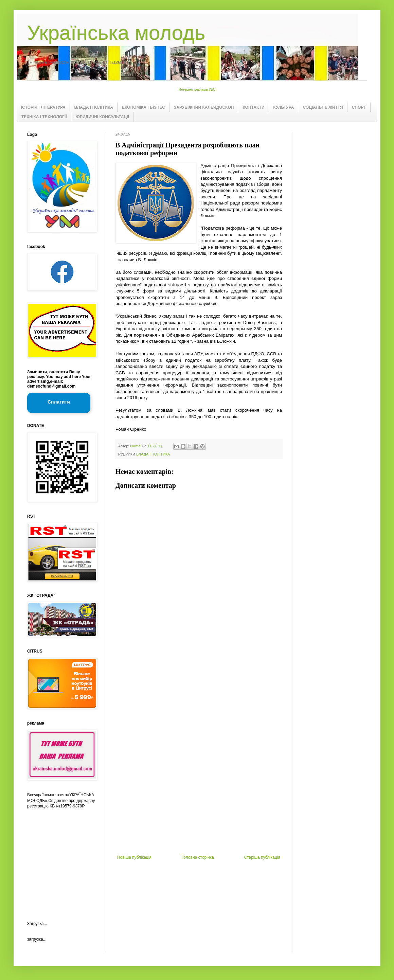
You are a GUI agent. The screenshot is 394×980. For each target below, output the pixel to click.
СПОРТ (359, 107)
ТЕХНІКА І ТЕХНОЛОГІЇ (44, 117)
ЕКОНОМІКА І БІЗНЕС (144, 107)
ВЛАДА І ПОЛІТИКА (94, 107)
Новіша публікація (134, 857)
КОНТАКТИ (253, 107)
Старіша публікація (262, 857)
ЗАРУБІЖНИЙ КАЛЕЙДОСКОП (204, 107)
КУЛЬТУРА (284, 107)
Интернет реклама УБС (197, 90)
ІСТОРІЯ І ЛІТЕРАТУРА (43, 107)
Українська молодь (116, 33)
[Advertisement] (199, 745)
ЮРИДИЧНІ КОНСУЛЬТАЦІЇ (102, 117)
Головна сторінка (198, 857)
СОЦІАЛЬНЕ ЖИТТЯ (323, 107)
